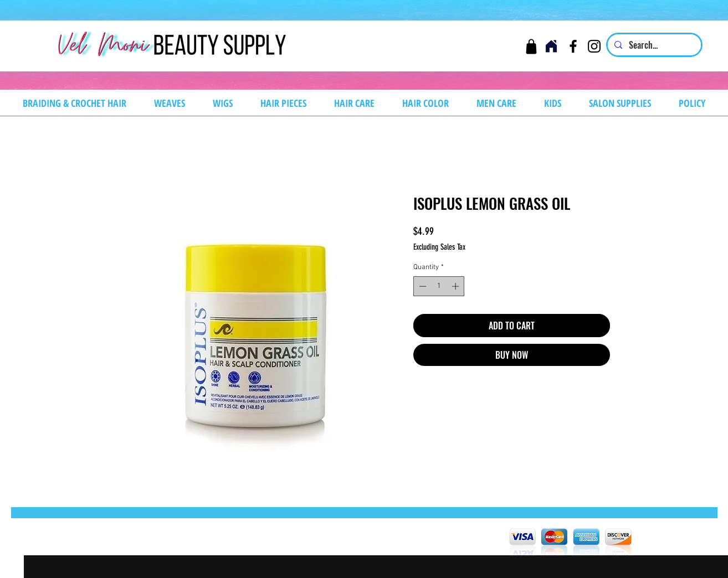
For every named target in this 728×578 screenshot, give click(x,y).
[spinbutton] (439, 286)
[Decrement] (422, 286)
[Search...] (653, 45)
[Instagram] (594, 46)
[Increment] (457, 286)
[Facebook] (573, 46)
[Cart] (531, 46)
